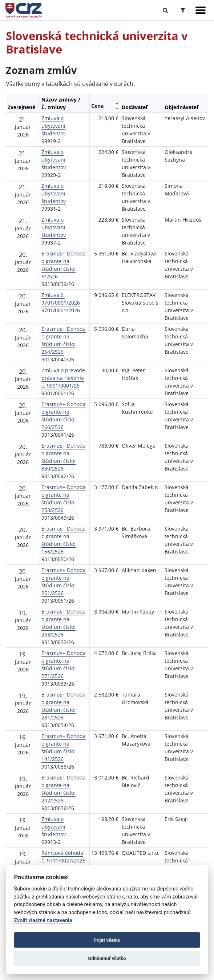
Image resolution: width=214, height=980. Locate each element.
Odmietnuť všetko (107, 958)
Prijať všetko (107, 940)
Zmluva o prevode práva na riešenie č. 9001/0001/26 (63, 378)
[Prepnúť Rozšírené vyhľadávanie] (183, 10)
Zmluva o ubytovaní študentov (54, 126)
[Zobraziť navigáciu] (201, 10)
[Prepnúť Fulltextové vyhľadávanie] (165, 10)
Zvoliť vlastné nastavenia (43, 921)
